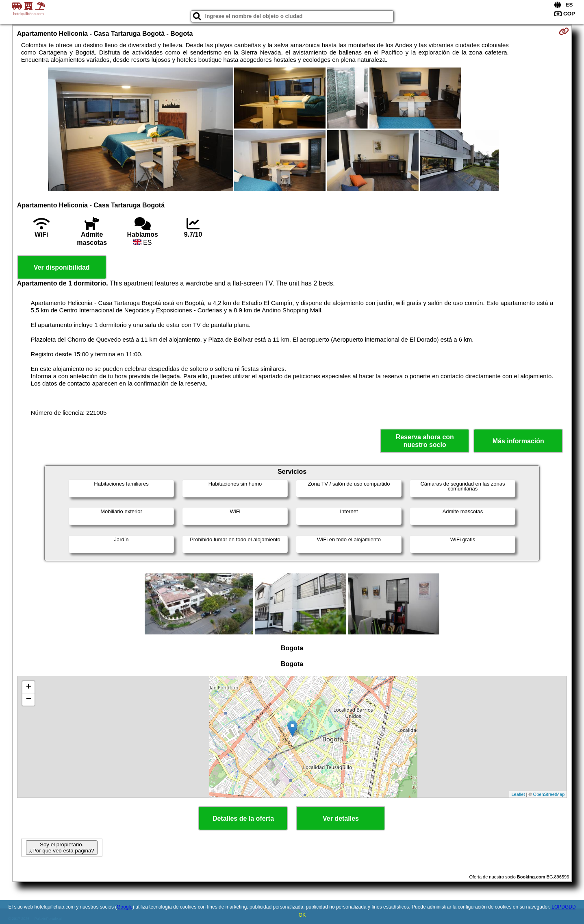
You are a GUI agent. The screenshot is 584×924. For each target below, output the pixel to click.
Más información (518, 441)
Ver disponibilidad (62, 267)
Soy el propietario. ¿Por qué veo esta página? (62, 848)
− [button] (29, 700)
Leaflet (518, 794)
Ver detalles (341, 818)
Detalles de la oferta (243, 818)
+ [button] (29, 687)
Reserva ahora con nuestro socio (425, 441)
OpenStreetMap (549, 794)
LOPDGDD (563, 907)
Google (125, 907)
